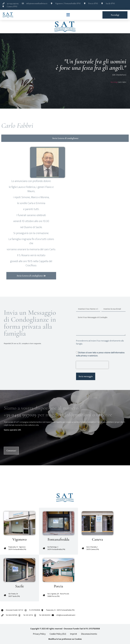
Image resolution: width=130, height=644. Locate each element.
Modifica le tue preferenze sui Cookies (65, 639)
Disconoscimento (89, 634)
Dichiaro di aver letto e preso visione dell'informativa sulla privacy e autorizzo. (100, 354)
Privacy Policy (39, 634)
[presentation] (92, 365)
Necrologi (114, 82)
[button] (8, 479)
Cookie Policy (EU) (58, 634)
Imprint (74, 634)
